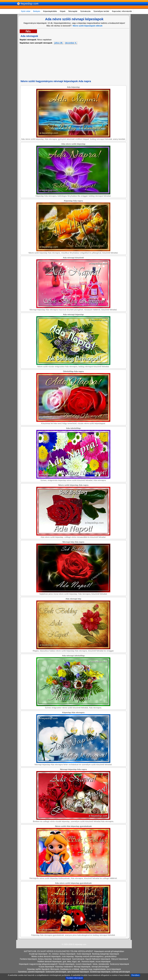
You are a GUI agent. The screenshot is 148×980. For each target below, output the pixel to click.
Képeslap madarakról (64, 967)
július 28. (59, 43)
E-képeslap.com (80, 944)
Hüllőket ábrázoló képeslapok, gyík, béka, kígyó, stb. (59, 962)
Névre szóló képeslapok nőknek (88, 26)
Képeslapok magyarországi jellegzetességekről (38, 964)
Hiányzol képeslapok (120, 959)
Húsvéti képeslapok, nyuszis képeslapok (75, 964)
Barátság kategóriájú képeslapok (106, 954)
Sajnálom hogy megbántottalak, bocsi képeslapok (101, 969)
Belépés (37, 11)
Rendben (135, 975)
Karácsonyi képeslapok (120, 964)
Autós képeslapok (84, 954)
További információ (74, 978)
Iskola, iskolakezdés (101, 964)
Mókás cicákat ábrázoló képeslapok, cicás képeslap (53, 956)
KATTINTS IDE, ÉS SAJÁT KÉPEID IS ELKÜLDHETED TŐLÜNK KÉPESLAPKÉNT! (59, 951)
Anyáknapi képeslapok (38, 954)
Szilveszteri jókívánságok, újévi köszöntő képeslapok (67, 972)
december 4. (71, 43)
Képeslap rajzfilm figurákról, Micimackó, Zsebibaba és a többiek (53, 969)
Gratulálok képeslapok (62, 959)
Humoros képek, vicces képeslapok (96, 962)
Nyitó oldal (26, 11)
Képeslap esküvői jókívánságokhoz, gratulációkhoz (96, 956)
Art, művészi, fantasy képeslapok (62, 954)
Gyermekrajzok (78, 959)
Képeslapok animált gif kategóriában (109, 951)
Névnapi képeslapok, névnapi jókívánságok (92, 967)
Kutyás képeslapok (46, 967)
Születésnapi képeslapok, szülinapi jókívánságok (110, 972)
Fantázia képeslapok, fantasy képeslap (36, 959)
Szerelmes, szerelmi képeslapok (31, 972)
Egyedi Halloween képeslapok (98, 959)
